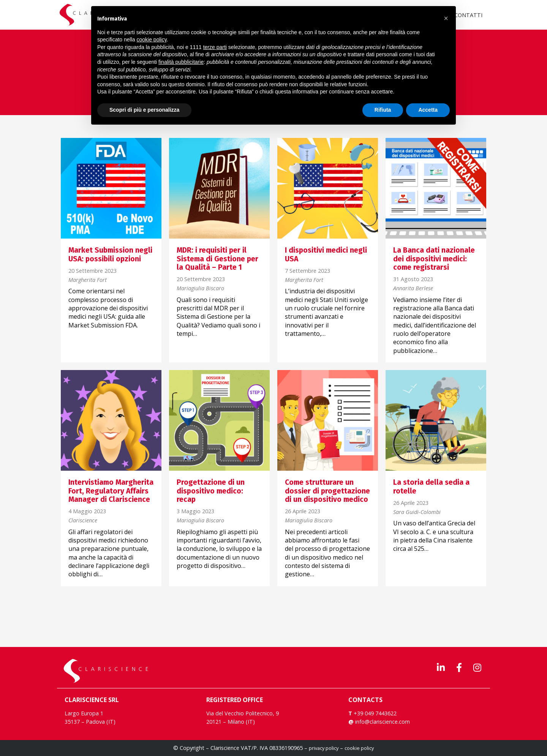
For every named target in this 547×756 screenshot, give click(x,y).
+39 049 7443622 (374, 713)
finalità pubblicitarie (181, 62)
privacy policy (324, 748)
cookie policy (359, 748)
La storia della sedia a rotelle (431, 486)
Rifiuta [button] (383, 110)
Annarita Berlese (413, 289)
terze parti (215, 47)
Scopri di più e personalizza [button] (144, 110)
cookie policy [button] (152, 40)
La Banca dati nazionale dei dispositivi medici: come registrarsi (434, 259)
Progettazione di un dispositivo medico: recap (211, 491)
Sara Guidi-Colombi (417, 512)
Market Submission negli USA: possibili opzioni (110, 254)
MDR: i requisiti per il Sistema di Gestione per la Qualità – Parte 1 (217, 259)
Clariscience (83, 521)
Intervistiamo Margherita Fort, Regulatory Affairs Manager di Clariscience (111, 491)
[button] (446, 18)
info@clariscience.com (383, 722)
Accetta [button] (428, 110)
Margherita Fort (88, 280)
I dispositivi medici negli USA (326, 254)
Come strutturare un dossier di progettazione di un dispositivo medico (327, 491)
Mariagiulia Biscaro (200, 289)
